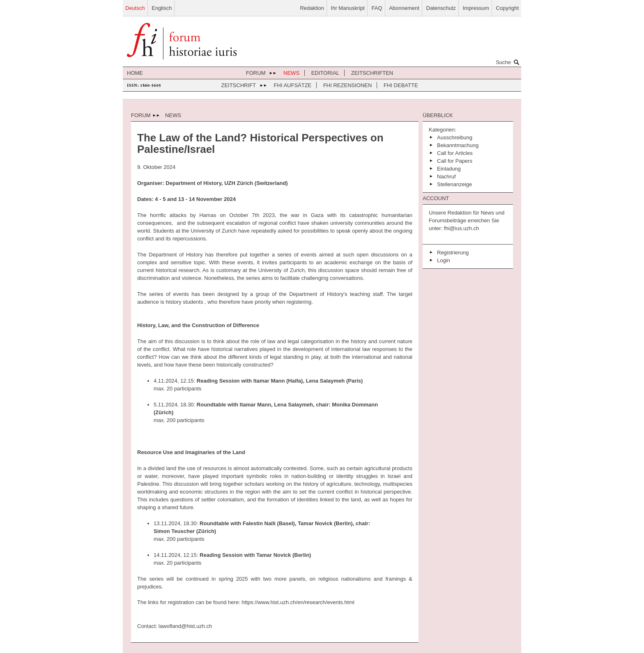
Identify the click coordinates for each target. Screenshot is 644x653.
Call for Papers (455, 161)
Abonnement (404, 8)
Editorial (325, 73)
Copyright (507, 8)
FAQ (377, 8)
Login (444, 260)
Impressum (476, 8)
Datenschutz (441, 8)
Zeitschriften (372, 73)
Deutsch (135, 8)
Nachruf (446, 177)
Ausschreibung (455, 137)
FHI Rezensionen (347, 85)
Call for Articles (455, 153)
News (291, 73)
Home (135, 73)
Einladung (449, 169)
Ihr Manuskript (348, 8)
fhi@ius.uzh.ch (461, 228)
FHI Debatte (401, 85)
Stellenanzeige (454, 184)
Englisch (162, 8)
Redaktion (312, 8)
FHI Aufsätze (293, 85)
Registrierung (453, 253)
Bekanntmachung (458, 145)
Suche (508, 62)
